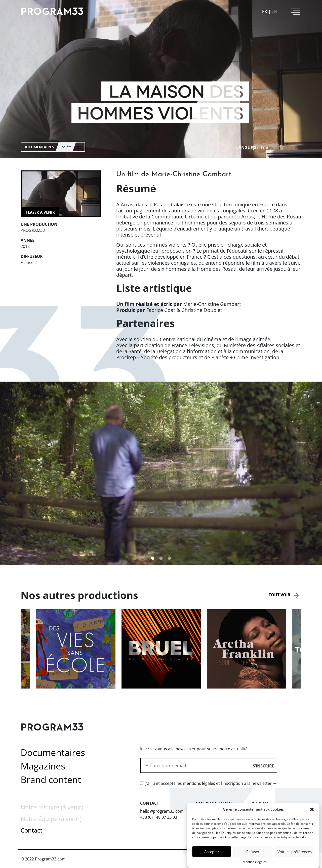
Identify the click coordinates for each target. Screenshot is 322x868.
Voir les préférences (295, 853)
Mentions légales (255, 864)
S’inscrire (264, 766)
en (274, 11)
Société (66, 147)
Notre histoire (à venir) (52, 807)
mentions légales (199, 783)
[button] (312, 811)
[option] (161, 649)
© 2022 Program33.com (43, 859)
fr (265, 11)
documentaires (39, 147)
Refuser (253, 853)
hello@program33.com (162, 811)
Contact (32, 830)
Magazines (43, 766)
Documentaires (53, 752)
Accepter (212, 853)
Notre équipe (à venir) (51, 819)
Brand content (51, 780)
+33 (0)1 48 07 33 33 (159, 817)
